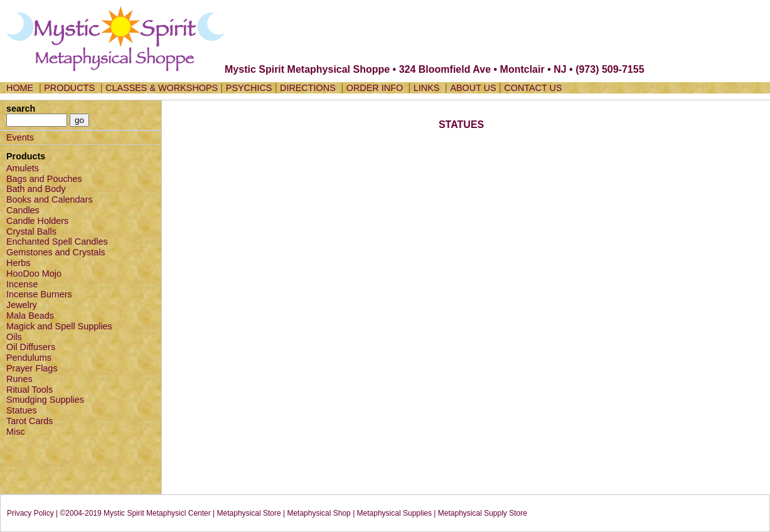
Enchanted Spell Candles (57, 242)
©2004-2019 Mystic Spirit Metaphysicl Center (135, 513)
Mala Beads (30, 316)
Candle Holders (37, 221)
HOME (20, 88)
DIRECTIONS (308, 88)
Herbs (18, 263)
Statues (22, 410)
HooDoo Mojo (34, 274)
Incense (22, 284)
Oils (14, 337)
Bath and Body (36, 189)
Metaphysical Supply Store (483, 513)
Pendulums (29, 358)
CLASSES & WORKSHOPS (162, 88)
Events (20, 137)
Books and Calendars (50, 199)
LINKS (427, 88)
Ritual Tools (29, 390)
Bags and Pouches (44, 179)
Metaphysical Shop (318, 513)
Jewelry (22, 305)
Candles (23, 210)
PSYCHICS (249, 88)
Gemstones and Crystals (56, 252)
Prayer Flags (32, 368)
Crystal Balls (31, 231)
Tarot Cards (29, 421)
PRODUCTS (69, 88)
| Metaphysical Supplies (392, 513)
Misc (16, 432)
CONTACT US (533, 88)
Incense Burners (39, 294)
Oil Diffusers (31, 347)
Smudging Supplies (45, 400)
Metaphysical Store (249, 513)
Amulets (23, 168)
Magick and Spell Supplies (59, 326)
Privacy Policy (30, 513)
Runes (19, 379)
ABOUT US (473, 88)
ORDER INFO (376, 88)
